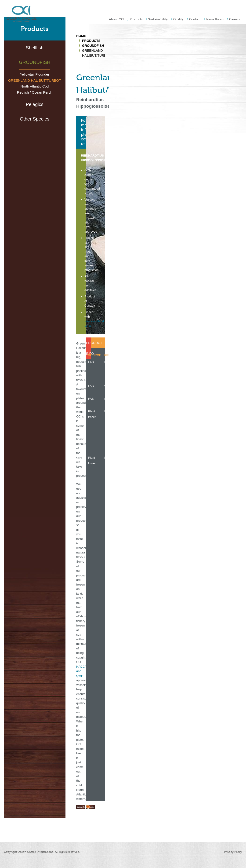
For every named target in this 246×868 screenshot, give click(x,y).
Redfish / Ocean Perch (35, 92)
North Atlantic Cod (35, 86)
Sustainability (158, 19)
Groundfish (35, 62)
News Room (215, 19)
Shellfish (35, 48)
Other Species (35, 119)
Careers (235, 19)
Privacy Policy (233, 852)
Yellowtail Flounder (34, 74)
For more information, (83, 132)
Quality (178, 19)
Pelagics (35, 104)
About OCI (117, 19)
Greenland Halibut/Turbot (35, 80)
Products (136, 19)
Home (81, 36)
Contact (195, 19)
